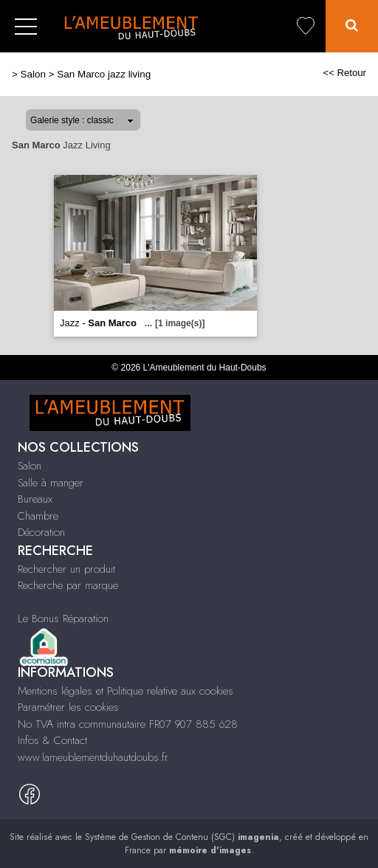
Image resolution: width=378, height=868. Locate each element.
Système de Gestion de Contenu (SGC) (182, 837)
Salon (33, 74)
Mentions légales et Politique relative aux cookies (126, 691)
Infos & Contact (52, 740)
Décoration (41, 532)
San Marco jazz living (104, 74)
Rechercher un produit (66, 569)
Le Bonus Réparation (63, 619)
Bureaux (35, 499)
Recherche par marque (68, 585)
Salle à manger (51, 483)
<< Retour (344, 73)
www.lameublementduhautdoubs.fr (93, 757)
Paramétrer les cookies (68, 707)
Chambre (38, 516)
